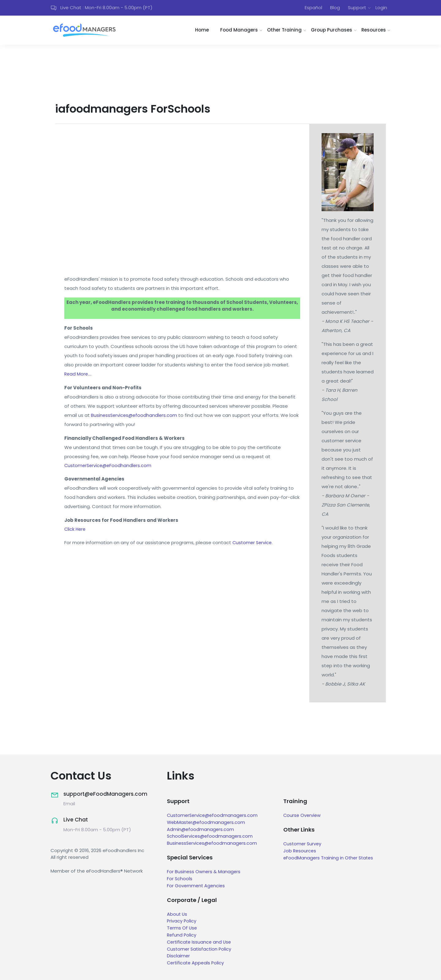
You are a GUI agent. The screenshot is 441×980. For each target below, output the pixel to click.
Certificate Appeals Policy (196, 963)
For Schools (180, 879)
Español (313, 8)
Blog (335, 8)
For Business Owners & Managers (204, 872)
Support (357, 8)
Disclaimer (179, 956)
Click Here (75, 531)
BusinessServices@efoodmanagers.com (213, 844)
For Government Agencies (197, 886)
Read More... (78, 374)
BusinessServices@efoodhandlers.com (135, 416)
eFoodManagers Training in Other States (329, 859)
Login (381, 8)
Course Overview (303, 816)
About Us (177, 914)
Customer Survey (303, 845)
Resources (374, 31)
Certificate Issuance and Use (200, 942)
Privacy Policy (182, 921)
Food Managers (239, 31)
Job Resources (300, 852)
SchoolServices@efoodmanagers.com (211, 837)
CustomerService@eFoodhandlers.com (109, 466)
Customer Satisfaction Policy (200, 949)
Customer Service (253, 544)
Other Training (284, 31)
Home (202, 31)
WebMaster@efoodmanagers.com (207, 823)
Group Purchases (332, 31)
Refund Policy (182, 935)
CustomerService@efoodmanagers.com (214, 816)
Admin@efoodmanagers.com (201, 830)
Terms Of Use (182, 928)
